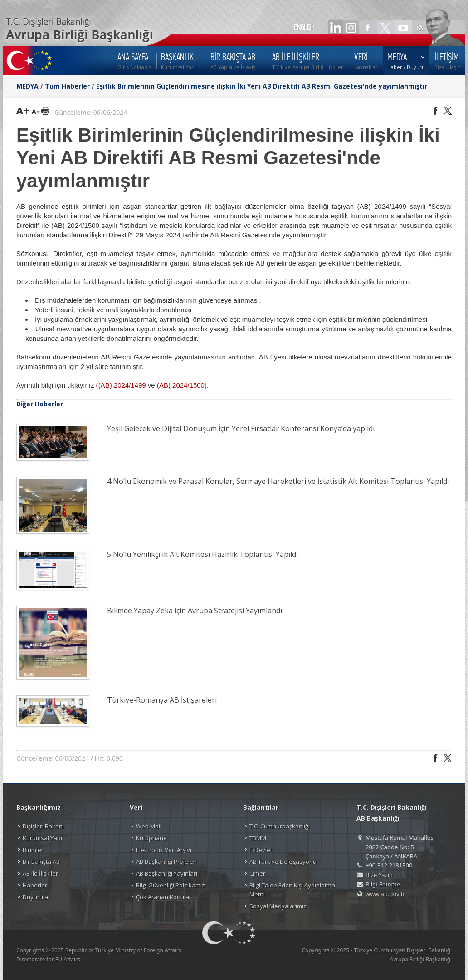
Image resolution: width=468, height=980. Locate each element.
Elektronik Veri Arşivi (164, 850)
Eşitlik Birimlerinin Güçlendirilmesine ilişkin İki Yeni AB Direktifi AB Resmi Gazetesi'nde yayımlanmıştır (262, 86)
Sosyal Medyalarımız (278, 906)
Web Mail (149, 826)
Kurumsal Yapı (42, 838)
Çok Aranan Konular (164, 897)
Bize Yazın (379, 875)
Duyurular (37, 897)
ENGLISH (304, 27)
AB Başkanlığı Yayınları (167, 873)
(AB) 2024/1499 (122, 385)
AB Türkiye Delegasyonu (283, 862)
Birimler (33, 850)
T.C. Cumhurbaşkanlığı (280, 826)
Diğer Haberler (40, 404)
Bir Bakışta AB (41, 862)
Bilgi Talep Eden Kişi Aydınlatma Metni (292, 890)
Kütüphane (151, 838)
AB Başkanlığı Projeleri (166, 862)
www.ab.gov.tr (385, 894)
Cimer (257, 873)
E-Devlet (261, 850)
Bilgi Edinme (383, 884)
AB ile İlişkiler (40, 873)
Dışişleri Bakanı (43, 826)
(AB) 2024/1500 (181, 385)
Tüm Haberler (67, 86)
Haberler (35, 885)
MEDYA (27, 86)
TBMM (258, 838)
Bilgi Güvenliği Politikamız (171, 885)
